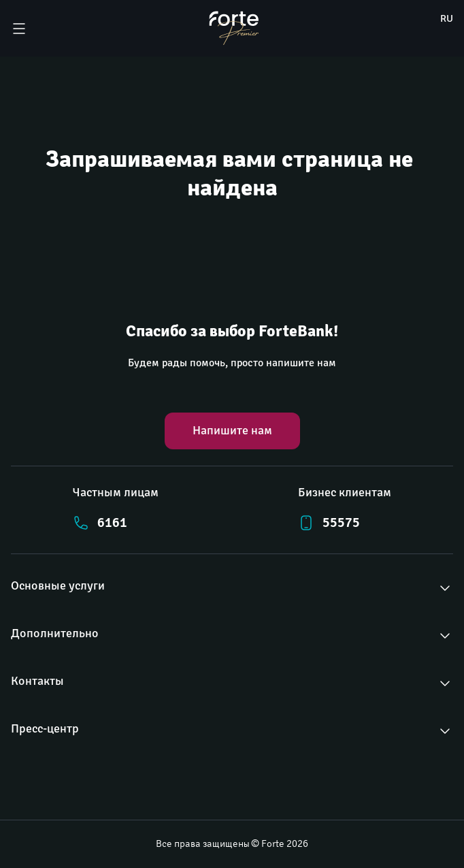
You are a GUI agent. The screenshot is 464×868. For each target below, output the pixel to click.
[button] (232, 588)
